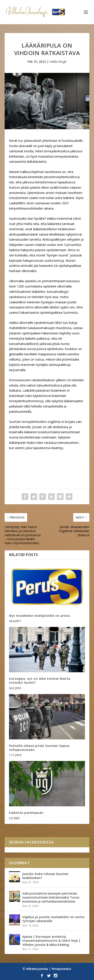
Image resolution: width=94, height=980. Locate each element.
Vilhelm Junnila (37, 969)
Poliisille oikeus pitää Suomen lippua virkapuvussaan (39, 748)
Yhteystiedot (61, 969)
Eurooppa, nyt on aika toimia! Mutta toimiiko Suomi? (40, 681)
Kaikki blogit (58, 62)
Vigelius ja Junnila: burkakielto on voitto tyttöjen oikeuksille (53, 919)
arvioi (30, 203)
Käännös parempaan (26, 813)
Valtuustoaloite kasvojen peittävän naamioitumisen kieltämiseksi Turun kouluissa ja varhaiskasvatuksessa (51, 897)
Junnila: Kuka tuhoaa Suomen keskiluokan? (45, 876)
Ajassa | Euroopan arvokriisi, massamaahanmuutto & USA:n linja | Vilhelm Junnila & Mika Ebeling (51, 940)
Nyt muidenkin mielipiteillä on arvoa (39, 616)
